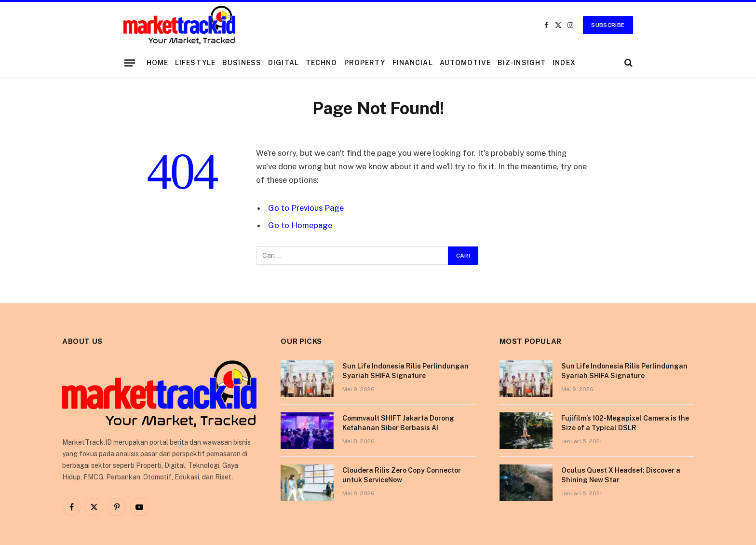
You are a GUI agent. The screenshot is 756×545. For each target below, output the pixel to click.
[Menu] (129, 63)
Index (564, 63)
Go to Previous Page (306, 208)
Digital (283, 63)
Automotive (465, 63)
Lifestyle (195, 63)
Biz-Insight (522, 63)
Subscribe (608, 25)
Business (242, 63)
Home (157, 63)
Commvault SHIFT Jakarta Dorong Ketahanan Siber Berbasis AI (398, 423)
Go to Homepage (300, 225)
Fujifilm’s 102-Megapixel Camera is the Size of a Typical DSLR (625, 423)
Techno (322, 63)
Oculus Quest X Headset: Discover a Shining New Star (621, 475)
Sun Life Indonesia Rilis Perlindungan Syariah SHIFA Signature (405, 371)
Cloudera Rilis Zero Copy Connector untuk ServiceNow (402, 475)
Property (365, 63)
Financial (413, 63)
